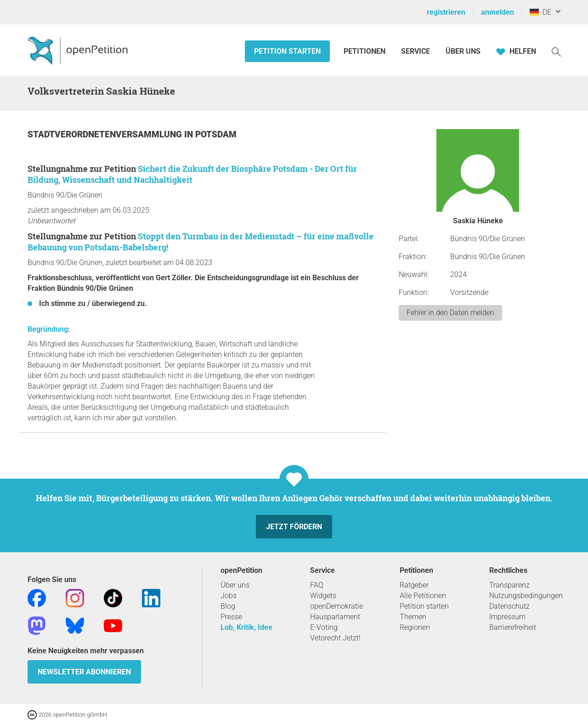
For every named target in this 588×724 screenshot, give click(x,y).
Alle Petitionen (423, 596)
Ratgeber (414, 585)
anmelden (498, 12)
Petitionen (365, 51)
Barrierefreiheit (513, 627)
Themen (413, 617)
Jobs (229, 596)
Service (416, 51)
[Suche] (556, 51)
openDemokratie (336, 606)
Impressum (507, 617)
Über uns (235, 585)
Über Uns (463, 51)
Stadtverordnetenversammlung (106, 134)
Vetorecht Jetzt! (335, 638)
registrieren (446, 12)
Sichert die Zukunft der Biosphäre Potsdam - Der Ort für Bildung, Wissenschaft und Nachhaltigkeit (192, 174)
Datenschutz (509, 606)
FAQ (317, 585)
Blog (228, 606)
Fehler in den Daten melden (450, 313)
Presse (231, 617)
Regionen (415, 627)
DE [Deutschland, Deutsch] (540, 12)
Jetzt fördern (294, 527)
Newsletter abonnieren (84, 672)
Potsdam (216, 134)
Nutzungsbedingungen (526, 596)
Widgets (323, 596)
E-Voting (324, 627)
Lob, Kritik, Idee (246, 627)
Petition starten (287, 51)
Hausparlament (335, 617)
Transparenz (509, 585)
